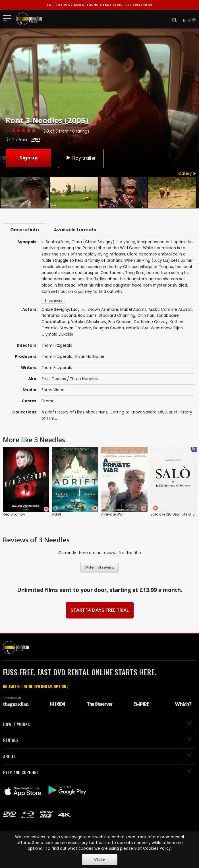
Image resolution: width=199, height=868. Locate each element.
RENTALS (97, 740)
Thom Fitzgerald (57, 357)
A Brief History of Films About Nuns (74, 412)
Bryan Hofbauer (90, 357)
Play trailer (81, 158)
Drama (48, 401)
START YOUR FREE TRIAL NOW (100, 5)
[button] (173, 20)
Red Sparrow (14, 514)
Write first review (100, 567)
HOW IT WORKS (97, 724)
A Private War (112, 514)
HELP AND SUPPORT (97, 772)
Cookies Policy (157, 848)
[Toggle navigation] (9, 18)
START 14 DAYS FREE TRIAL (100, 610)
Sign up (28, 158)
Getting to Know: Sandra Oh (136, 412)
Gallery (187, 174)
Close (100, 859)
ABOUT (97, 756)
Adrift (57, 514)
